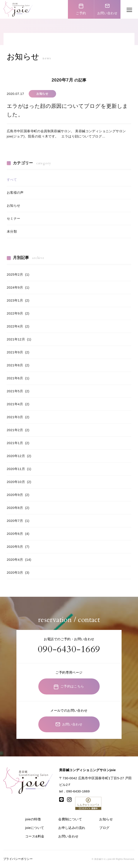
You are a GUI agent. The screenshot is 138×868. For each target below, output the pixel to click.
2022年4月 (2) (18, 326)
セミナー (14, 218)
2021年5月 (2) (18, 391)
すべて (12, 180)
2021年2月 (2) (18, 430)
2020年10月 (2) (19, 482)
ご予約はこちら (69, 687)
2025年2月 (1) (18, 274)
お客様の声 (15, 193)
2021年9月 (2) (18, 352)
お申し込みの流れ (72, 828)
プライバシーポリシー (18, 859)
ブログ (104, 828)
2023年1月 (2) (18, 300)
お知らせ (14, 205)
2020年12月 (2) (19, 456)
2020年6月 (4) (18, 534)
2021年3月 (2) (18, 417)
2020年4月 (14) (19, 560)
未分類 (12, 231)
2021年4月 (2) (18, 404)
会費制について (70, 819)
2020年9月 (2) (18, 495)
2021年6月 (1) (18, 378)
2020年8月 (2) (18, 508)
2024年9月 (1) (18, 287)
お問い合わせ (107, 9)
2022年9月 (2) (18, 313)
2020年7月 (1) (18, 521)
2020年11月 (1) (19, 469)
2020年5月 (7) (18, 547)
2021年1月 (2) (18, 443)
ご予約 (81, 9)
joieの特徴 (33, 819)
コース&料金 (35, 836)
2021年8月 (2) (18, 365)
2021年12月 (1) (19, 339)
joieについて (35, 828)
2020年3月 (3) (18, 572)
